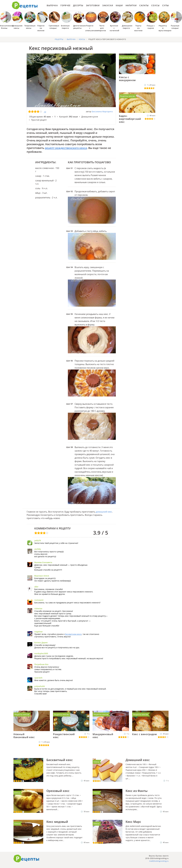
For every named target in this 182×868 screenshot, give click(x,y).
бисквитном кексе (73, 634)
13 (45, 112)
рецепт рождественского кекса (66, 148)
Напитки (131, 5)
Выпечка (52, 5)
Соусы (155, 5)
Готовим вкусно (26, 859)
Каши (119, 5)
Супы (166, 5)
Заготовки (93, 5)
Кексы (17, 762)
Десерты (78, 5)
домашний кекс (104, 512)
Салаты (144, 5)
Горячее (65, 5)
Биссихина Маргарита (102, 112)
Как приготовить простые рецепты (25, 5)
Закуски (108, 5)
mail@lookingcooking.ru (159, 861)
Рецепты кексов (127, 57)
